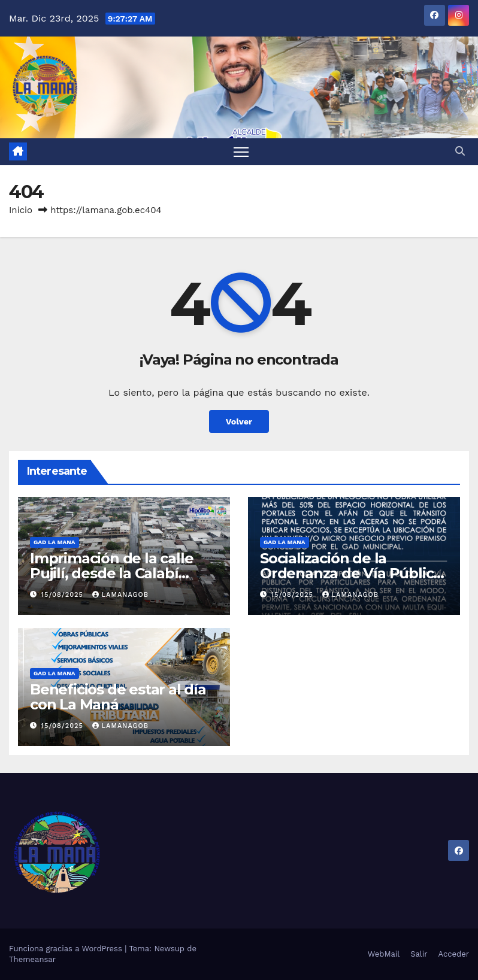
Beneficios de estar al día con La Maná (118, 697)
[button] (460, 151)
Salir (419, 954)
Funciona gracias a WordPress (67, 949)
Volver (239, 421)
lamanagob (120, 595)
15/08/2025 (64, 595)
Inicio (21, 210)
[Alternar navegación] (241, 152)
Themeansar (32, 959)
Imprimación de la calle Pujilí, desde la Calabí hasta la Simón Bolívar (111, 573)
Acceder (454, 954)
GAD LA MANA (55, 542)
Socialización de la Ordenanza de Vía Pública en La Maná (351, 573)
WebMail (384, 954)
